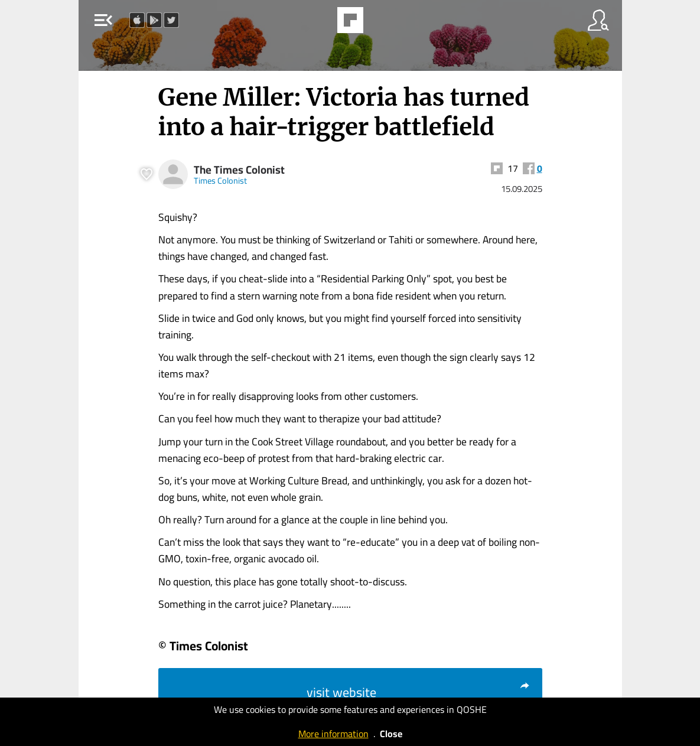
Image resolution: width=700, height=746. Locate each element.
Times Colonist (220, 180)
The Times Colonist (239, 170)
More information (333, 734)
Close (391, 734)
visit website (419, 692)
